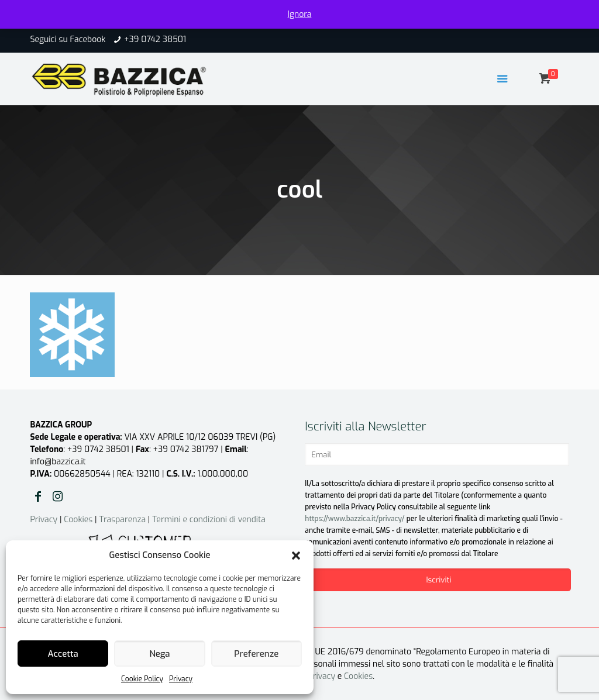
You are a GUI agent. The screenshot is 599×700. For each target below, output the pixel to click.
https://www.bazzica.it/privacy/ (354, 519)
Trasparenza (122, 520)
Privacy (181, 679)
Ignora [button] (300, 14)
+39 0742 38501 (155, 39)
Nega (159, 654)
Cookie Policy (142, 679)
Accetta (63, 654)
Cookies (78, 520)
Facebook (87, 39)
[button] (296, 556)
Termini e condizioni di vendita (209, 520)
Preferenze (256, 654)
